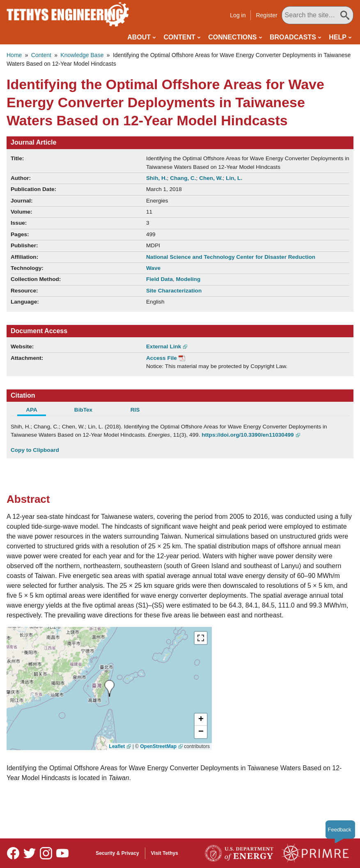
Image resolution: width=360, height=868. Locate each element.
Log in (238, 15)
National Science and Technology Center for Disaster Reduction (231, 257)
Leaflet (117, 746)
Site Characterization (174, 291)
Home (14, 55)
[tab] (37, 411)
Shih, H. (157, 178)
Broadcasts (293, 37)
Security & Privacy (117, 853)
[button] (201, 720)
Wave (153, 268)
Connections (232, 37)
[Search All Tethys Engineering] (318, 15)
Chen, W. (211, 178)
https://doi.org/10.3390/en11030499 (248, 435)
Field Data (159, 279)
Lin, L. (234, 178)
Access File (162, 358)
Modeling (188, 279)
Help (338, 37)
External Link (164, 347)
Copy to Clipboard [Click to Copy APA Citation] (35, 450)
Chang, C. (183, 178)
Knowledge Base (82, 55)
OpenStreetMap (158, 746)
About (139, 37)
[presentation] (109, 688)
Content (180, 37)
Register (266, 15)
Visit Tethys (165, 853)
